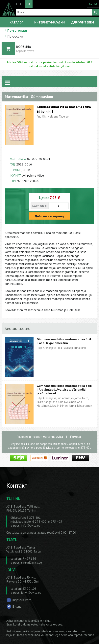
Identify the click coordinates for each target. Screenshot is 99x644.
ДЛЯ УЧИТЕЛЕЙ (83, 22)
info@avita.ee (31, 525)
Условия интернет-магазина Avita (40, 437)
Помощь (76, 437)
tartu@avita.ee (31, 562)
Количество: (39, 206)
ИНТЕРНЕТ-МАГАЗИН (49, 22)
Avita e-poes (54, 624)
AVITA (93, 4)
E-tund (17, 606)
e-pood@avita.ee (44, 448)
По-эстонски (17, 30)
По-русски (15, 36)
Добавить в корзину (49, 216)
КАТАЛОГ (16, 22)
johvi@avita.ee (31, 592)
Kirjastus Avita (22, 600)
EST (19, 4)
